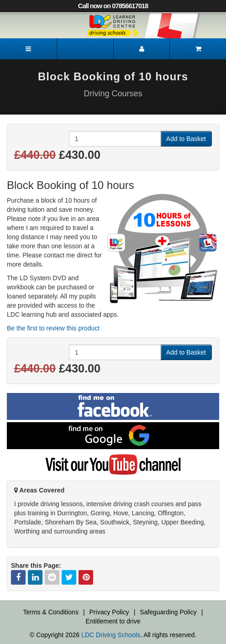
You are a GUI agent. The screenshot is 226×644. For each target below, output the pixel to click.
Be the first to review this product (53, 328)
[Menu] (28, 49)
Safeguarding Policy (168, 612)
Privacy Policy (109, 612)
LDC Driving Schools (111, 635)
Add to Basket (186, 139)
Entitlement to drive (113, 621)
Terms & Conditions (51, 612)
